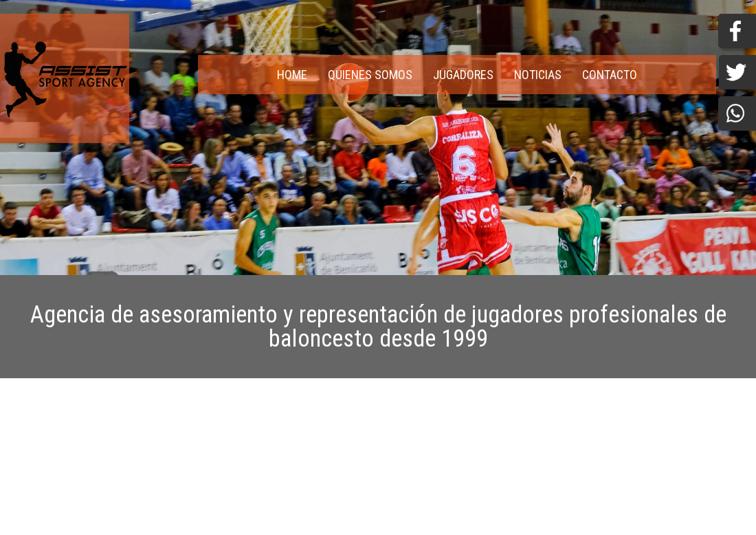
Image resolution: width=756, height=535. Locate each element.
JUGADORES (463, 75)
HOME (292, 75)
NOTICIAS (538, 75)
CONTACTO (610, 75)
